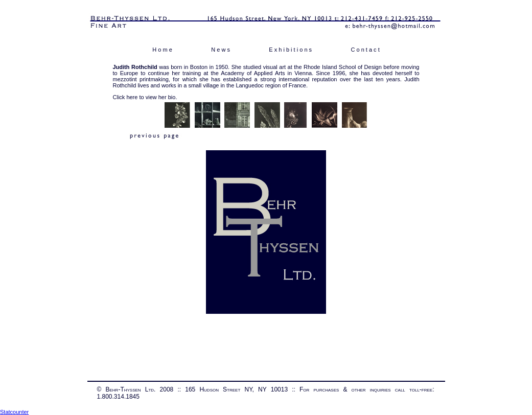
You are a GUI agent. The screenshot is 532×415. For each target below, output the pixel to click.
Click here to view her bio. (145, 97)
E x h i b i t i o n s (290, 50)
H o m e (162, 50)
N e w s (221, 50)
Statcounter (14, 412)
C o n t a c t (365, 50)
